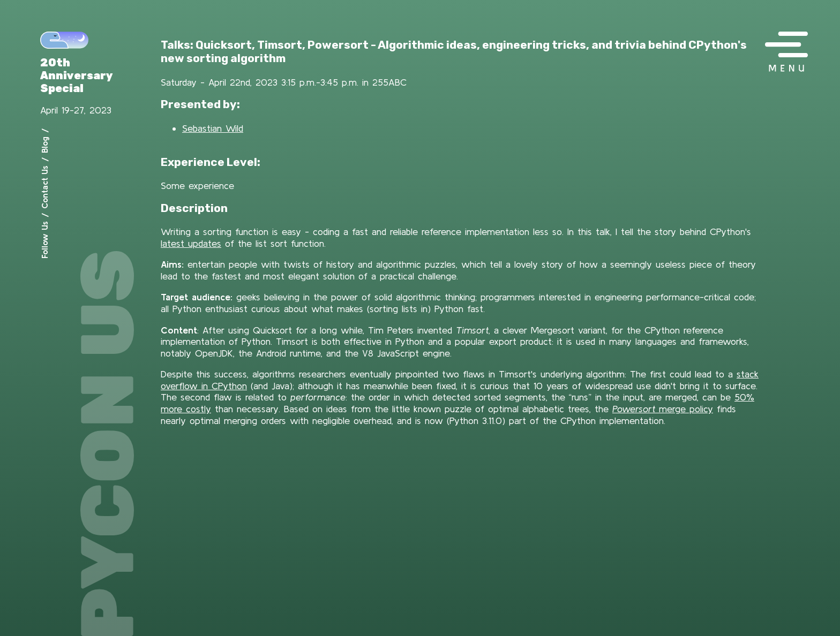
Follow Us (44, 240)
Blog (44, 145)
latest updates (191, 243)
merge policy (663, 409)
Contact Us (44, 187)
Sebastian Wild (213, 128)
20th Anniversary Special (77, 75)
